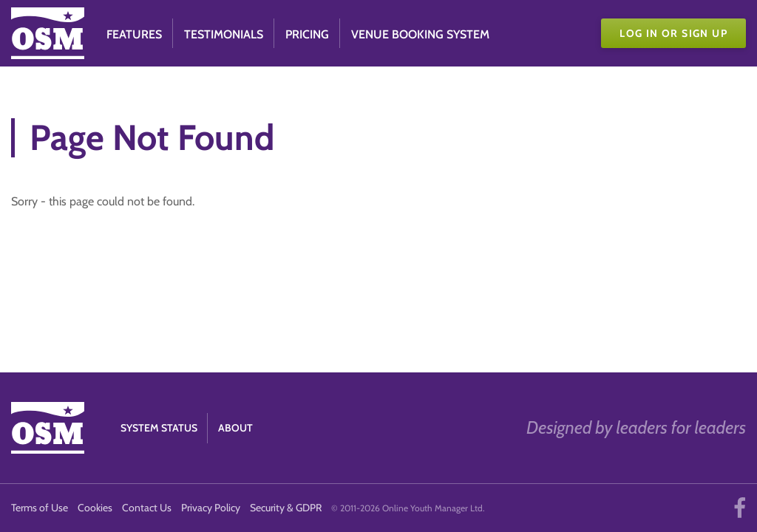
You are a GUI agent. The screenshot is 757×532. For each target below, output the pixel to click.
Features (134, 34)
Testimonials (224, 34)
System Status (159, 428)
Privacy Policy (211, 508)
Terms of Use (40, 508)
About (235, 428)
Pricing (307, 34)
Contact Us (147, 508)
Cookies (95, 508)
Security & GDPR (286, 508)
